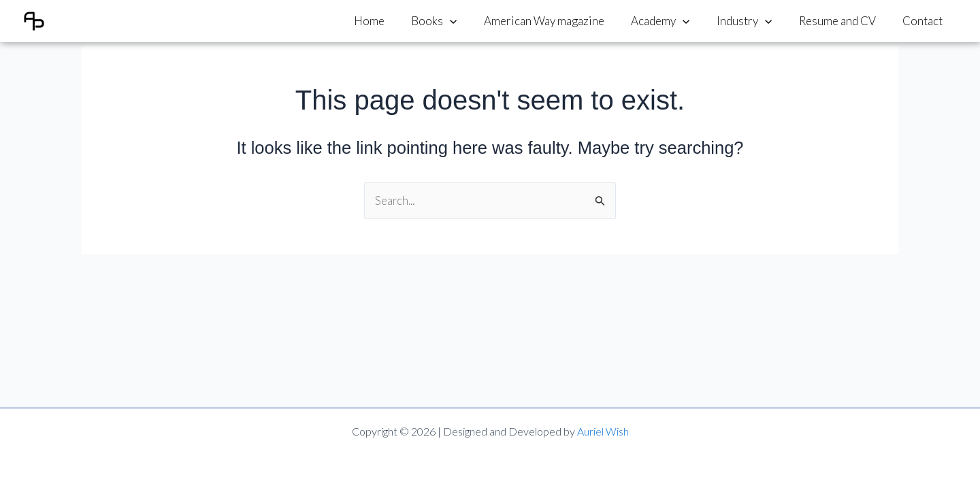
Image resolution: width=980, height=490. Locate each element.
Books (454, 21)
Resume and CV (843, 21)
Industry (754, 21)
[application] (470, 21)
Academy (674, 21)
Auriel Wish (603, 431)
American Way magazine (561, 21)
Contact (925, 21)
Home (393, 21)
